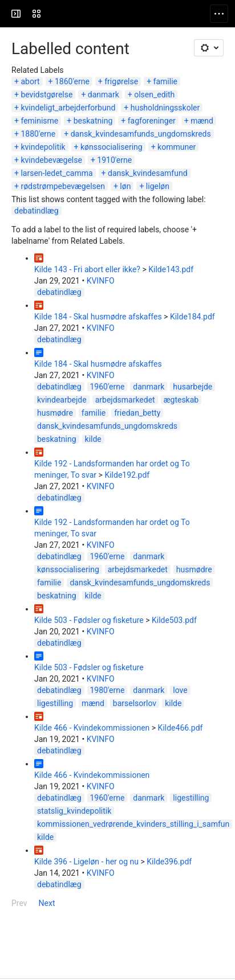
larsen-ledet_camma (56, 173)
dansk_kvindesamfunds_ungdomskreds (141, 134)
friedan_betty (137, 413)
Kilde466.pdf (181, 728)
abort (30, 81)
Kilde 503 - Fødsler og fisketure (89, 620)
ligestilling (55, 703)
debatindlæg (37, 211)
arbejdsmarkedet (125, 400)
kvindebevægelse (51, 160)
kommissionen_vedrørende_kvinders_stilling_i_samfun (133, 824)
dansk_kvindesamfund (148, 173)
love (180, 690)
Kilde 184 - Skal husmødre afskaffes (98, 317)
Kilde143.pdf (171, 269)
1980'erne (108, 690)
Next (47, 903)
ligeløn (158, 186)
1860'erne (72, 81)
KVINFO (101, 281)
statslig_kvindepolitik (74, 811)
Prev (19, 903)
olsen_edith (154, 95)
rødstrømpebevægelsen (63, 186)
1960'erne (108, 387)
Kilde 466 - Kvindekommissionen (92, 728)
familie (165, 81)
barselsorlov (135, 703)
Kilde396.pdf (169, 862)
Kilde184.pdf (193, 317)
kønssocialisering (112, 147)
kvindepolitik (43, 147)
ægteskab (181, 400)
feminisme (39, 121)
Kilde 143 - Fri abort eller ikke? (87, 269)
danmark (104, 95)
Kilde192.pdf (127, 475)
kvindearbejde (62, 400)
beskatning (93, 121)
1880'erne (38, 134)
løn (125, 186)
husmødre (55, 413)
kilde (93, 439)
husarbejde (193, 387)
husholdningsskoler (165, 108)
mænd (202, 121)
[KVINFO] (52, 14)
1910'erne (114, 160)
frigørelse (121, 81)
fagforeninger (152, 121)
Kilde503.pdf (174, 620)
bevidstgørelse (46, 95)
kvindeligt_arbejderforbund (68, 108)
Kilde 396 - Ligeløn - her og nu (86, 862)
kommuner (177, 147)
